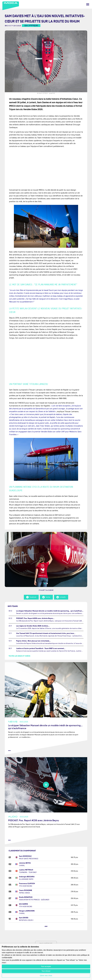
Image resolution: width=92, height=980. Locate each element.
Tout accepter (46, 966)
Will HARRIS (23, 904)
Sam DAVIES (24, 918)
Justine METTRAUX (26, 870)
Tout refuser (46, 971)
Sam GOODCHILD (25, 856)
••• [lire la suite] (9, 751)
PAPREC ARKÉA (24, 893)
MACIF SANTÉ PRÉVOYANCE (29, 859)
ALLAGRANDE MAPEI (26, 879)
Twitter (46, 597)
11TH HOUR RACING (26, 886)
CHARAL (22, 866)
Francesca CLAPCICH (27, 884)
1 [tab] (45, 583)
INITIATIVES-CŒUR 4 (26, 920)
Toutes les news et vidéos (19, 656)
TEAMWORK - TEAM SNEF (28, 872)
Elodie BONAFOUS (26, 897)
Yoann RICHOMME (26, 890)
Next (84, 560)
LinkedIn (61, 597)
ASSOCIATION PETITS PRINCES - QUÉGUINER (34, 900)
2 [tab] (47, 583)
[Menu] (88, 4)
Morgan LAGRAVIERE (27, 911)
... (46, 925)
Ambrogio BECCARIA (27, 877)
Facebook (31, 597)
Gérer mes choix (46, 976)
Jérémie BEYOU (25, 863)
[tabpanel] (46, 559)
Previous (8, 560)
